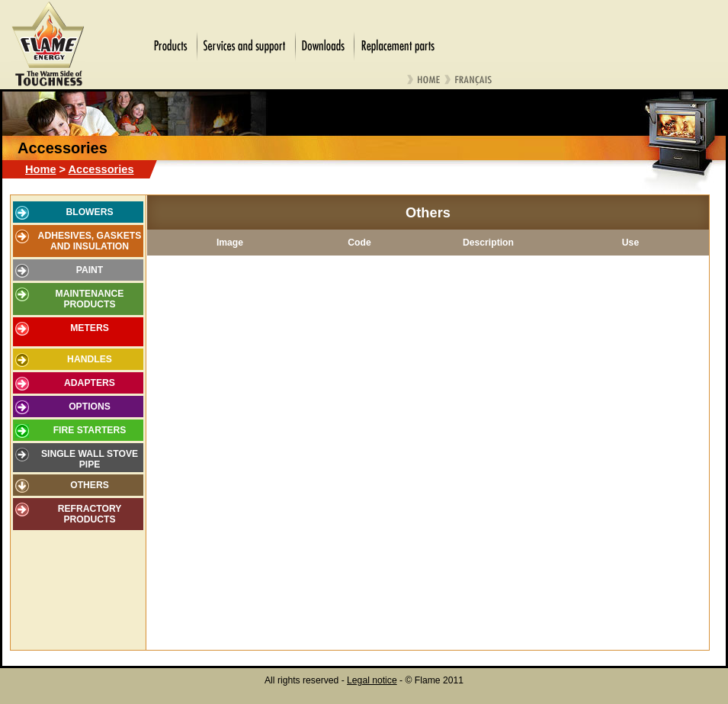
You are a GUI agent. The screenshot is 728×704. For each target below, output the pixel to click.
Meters (90, 328)
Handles (90, 359)
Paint (90, 270)
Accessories (101, 169)
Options (90, 407)
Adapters (90, 383)
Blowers (89, 212)
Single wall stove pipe (90, 459)
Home (41, 169)
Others (90, 485)
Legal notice (372, 680)
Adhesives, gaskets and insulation (90, 241)
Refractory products (90, 514)
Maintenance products (90, 299)
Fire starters (90, 430)
